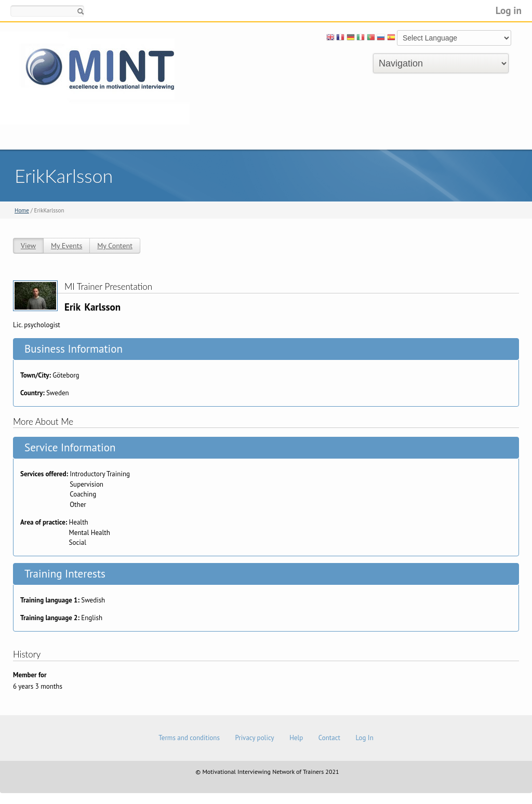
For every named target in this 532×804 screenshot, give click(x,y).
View (28, 246)
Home (22, 210)
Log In (364, 738)
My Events (66, 246)
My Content (115, 246)
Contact (329, 738)
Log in (509, 10)
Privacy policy (254, 738)
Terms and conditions (189, 738)
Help (296, 738)
